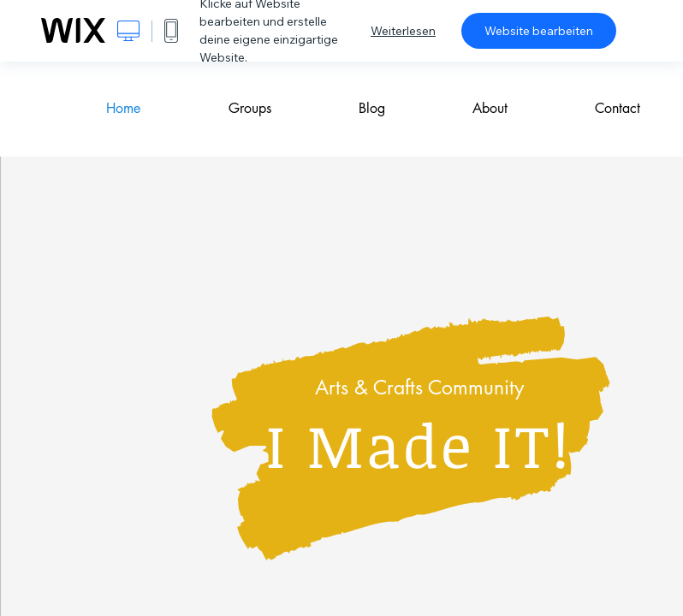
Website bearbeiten (539, 31)
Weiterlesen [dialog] (403, 31)
